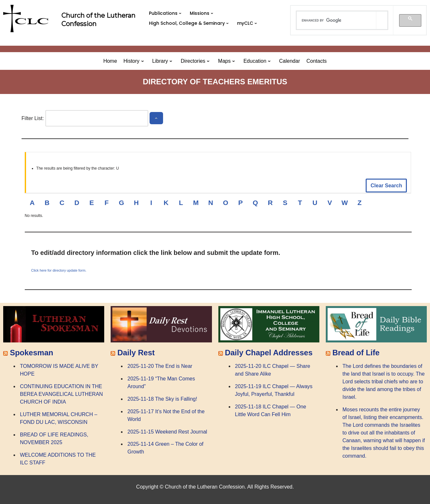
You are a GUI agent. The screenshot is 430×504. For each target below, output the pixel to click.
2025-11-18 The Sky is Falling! (162, 399)
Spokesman (32, 353)
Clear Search (386, 186)
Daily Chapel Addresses (269, 353)
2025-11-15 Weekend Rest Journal (167, 432)
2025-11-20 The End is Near (160, 366)
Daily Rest (136, 353)
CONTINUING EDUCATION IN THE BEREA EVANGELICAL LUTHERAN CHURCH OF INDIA (61, 394)
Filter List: (33, 118)
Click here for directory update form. (59, 270)
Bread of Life (356, 353)
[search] (337, 20)
